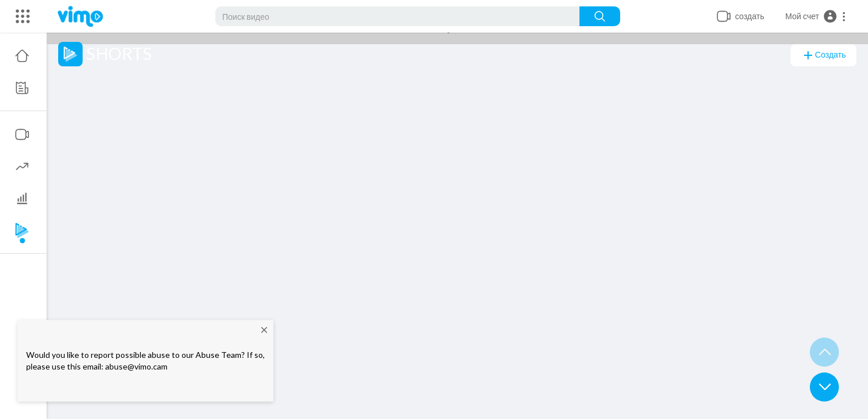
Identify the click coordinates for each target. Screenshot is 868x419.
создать (823, 55)
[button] (816, 16)
